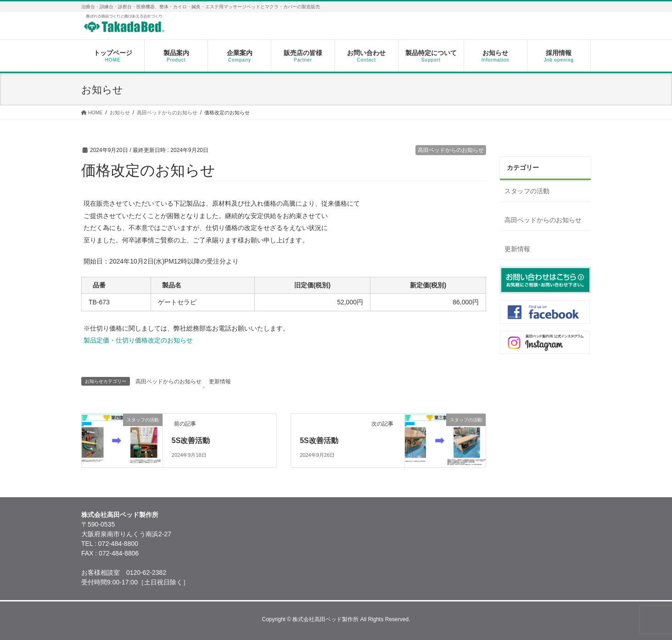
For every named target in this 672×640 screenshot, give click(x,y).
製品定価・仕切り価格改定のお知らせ (138, 340)
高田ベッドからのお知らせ (451, 150)
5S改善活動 (191, 441)
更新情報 (220, 382)
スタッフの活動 (527, 191)
